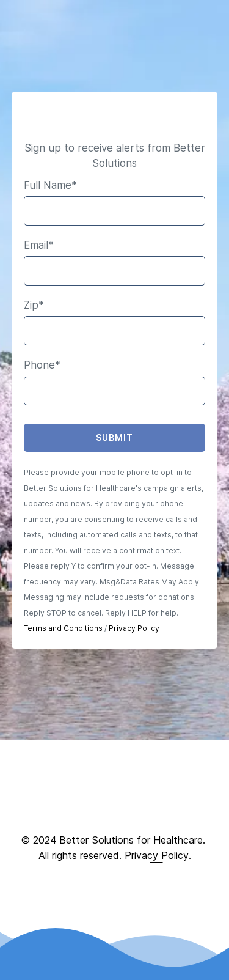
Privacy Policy (134, 628)
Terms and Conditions (63, 628)
